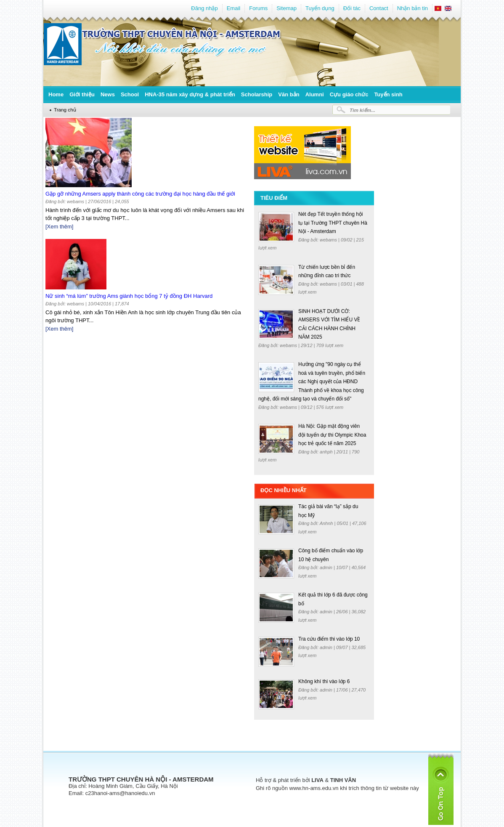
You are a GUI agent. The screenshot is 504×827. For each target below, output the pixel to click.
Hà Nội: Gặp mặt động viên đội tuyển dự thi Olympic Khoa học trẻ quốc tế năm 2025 (332, 435)
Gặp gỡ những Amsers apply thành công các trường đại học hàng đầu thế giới (140, 194)
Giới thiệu (82, 94)
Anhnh (327, 523)
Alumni (315, 94)
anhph (327, 452)
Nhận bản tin (412, 8)
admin (327, 567)
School (130, 94)
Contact (379, 8)
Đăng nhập (204, 8)
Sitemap (286, 8)
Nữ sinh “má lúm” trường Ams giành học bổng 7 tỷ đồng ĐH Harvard (129, 296)
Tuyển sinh (388, 94)
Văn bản (289, 94)
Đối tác (352, 8)
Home (56, 94)
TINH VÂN (343, 780)
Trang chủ (65, 110)
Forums (258, 8)
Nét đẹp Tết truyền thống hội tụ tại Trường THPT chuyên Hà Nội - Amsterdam (333, 223)
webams (329, 240)
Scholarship (257, 94)
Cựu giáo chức (349, 94)
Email (234, 8)
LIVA (317, 780)
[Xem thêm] (59, 227)
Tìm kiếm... (362, 110)
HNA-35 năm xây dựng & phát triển (190, 94)
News (108, 94)
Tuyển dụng (320, 8)
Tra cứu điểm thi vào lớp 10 (329, 639)
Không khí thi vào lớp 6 (324, 681)
